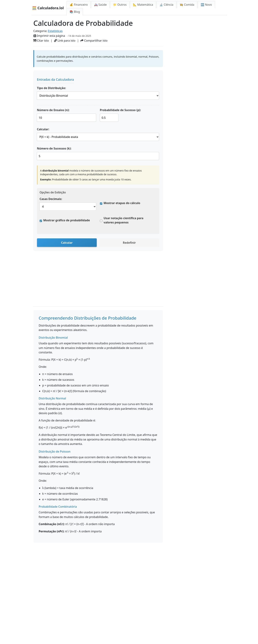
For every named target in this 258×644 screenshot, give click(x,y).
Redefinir (129, 243)
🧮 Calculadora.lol (48, 8)
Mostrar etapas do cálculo (122, 203)
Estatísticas (55, 31)
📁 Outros (120, 5)
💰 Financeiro (79, 5)
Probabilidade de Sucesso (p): (120, 110)
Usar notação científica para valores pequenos (124, 220)
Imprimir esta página (49, 36)
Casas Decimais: (51, 199)
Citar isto (41, 41)
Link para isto (65, 41)
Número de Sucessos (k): (54, 148)
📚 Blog (75, 12)
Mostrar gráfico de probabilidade (67, 220)
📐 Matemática (143, 5)
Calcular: (43, 129)
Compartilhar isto (94, 41)
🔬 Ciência (166, 5)
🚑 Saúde (100, 5)
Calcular (67, 243)
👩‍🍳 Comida (187, 5)
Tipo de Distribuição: (51, 88)
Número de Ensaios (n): (53, 110)
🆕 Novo (206, 5)
